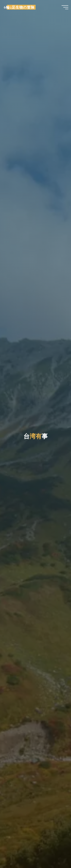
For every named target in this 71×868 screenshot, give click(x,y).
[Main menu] (65, 7)
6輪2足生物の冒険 (19, 7)
